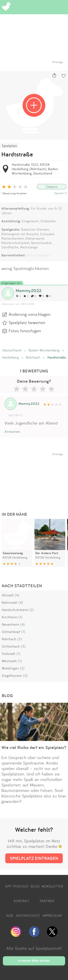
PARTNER (47, 901)
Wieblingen (10, 668)
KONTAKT (21, 901)
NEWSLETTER (52, 886)
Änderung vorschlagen (30, 314)
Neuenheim (11, 624)
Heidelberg (11, 357)
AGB (10, 915)
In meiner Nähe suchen (34, 961)
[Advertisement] (36, 479)
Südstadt (9, 654)
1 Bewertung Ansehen (14, 193)
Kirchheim (10, 617)
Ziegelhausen (12, 676)
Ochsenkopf (11, 632)
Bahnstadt (10, 602)
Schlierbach (11, 646)
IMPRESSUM (52, 915)
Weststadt (9, 661)
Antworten (12, 432)
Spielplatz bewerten (27, 322)
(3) (23, 646)
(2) (32, 610)
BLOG (35, 886)
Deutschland (12, 350)
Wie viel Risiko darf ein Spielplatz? (34, 747)
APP (8, 886)
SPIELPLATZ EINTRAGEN (34, 858)
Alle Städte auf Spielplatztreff (34, 948)
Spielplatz (9, 146)
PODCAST (21, 886)
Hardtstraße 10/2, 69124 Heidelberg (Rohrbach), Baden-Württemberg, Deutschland (36, 169)
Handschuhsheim (15, 610)
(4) (17, 595)
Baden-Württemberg (44, 350)
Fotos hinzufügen (25, 331)
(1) (20, 617)
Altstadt (8, 595)
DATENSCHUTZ (28, 915)
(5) (20, 639)
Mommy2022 (29, 291)
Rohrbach (33, 357)
